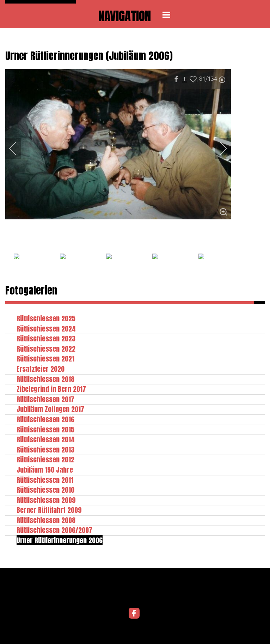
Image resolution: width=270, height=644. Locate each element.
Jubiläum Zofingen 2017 (50, 409)
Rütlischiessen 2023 (46, 338)
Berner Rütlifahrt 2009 (49, 510)
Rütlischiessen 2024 (46, 329)
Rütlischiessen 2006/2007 (54, 530)
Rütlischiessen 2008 (46, 520)
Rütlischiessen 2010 (45, 490)
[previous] (18, 148)
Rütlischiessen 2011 (45, 480)
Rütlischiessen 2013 (45, 449)
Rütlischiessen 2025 (46, 318)
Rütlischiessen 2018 (45, 379)
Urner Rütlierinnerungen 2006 (60, 540)
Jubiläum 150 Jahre (45, 470)
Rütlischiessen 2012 (45, 459)
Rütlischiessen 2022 (46, 349)
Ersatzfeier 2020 (41, 369)
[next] (219, 148)
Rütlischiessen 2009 (46, 500)
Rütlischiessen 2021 (45, 359)
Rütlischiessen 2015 (45, 429)
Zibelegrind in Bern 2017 (51, 389)
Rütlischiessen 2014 (46, 439)
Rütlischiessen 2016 (45, 419)
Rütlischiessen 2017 (45, 399)
